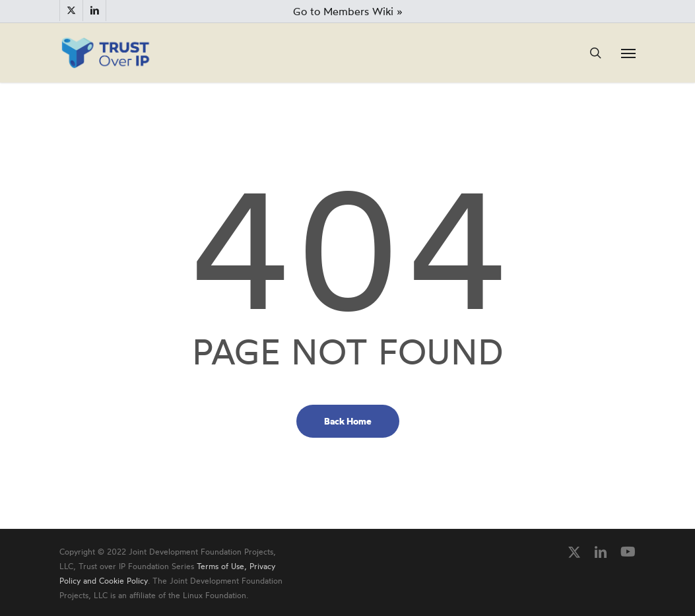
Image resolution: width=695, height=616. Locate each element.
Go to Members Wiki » (348, 11)
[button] (628, 53)
